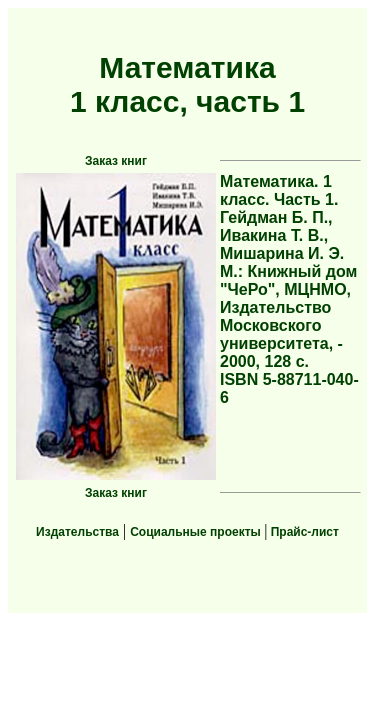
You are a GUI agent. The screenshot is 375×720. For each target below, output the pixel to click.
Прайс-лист (303, 532)
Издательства (77, 532)
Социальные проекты (197, 532)
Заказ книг (116, 161)
